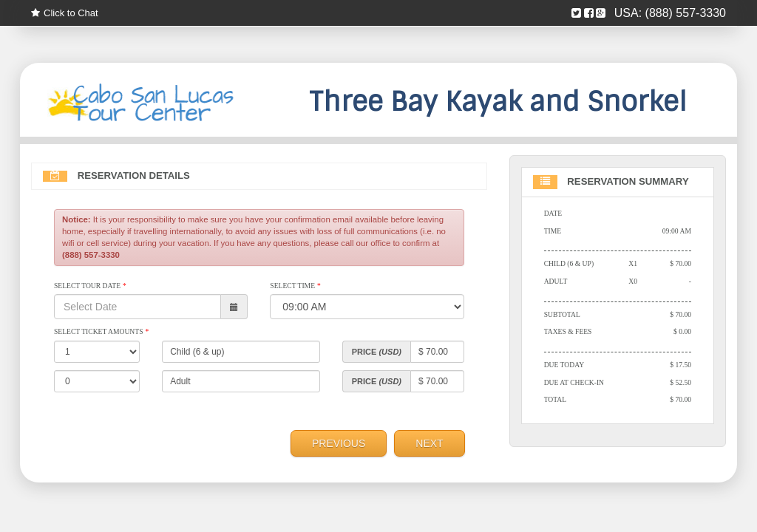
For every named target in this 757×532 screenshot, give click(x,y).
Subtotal (562, 314)
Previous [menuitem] (339, 443)
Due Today (564, 365)
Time (553, 231)
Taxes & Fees (568, 331)
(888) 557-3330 (686, 13)
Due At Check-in (574, 382)
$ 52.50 (680, 382)
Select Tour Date (90, 286)
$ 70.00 (680, 263)
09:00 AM (677, 231)
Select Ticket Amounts (101, 331)
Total (556, 399)
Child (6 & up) (569, 263)
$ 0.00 (682, 331)
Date (553, 213)
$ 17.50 (680, 365)
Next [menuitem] (429, 443)
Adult (556, 281)
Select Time (295, 286)
